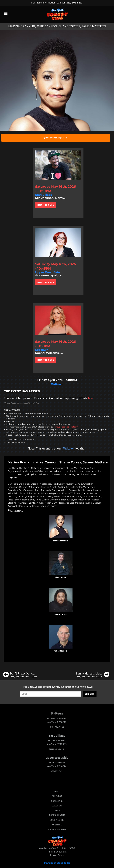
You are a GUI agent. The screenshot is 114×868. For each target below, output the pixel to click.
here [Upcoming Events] (91, 398)
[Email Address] (51, 694)
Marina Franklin (60, 541)
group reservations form (66, 427)
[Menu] (6, 14)
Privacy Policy (57, 855)
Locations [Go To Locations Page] (57, 806)
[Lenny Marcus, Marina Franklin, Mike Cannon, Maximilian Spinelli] (93, 675)
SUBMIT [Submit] (90, 694)
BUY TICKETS (46, 205)
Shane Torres (60, 614)
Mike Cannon (60, 578)
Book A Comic (57, 820)
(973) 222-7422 (57, 771)
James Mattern (61, 651)
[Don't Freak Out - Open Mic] (20, 675)
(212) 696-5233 (74, 3)
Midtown (69, 449)
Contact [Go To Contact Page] (57, 810)
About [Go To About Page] (57, 792)
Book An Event (57, 815)
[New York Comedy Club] (57, 14)
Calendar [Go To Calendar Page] (57, 796)
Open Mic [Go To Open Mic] (57, 825)
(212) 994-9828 (57, 749)
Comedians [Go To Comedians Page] (57, 801)
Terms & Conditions (57, 852)
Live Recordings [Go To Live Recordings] (57, 829)
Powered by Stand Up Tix (57, 863)
